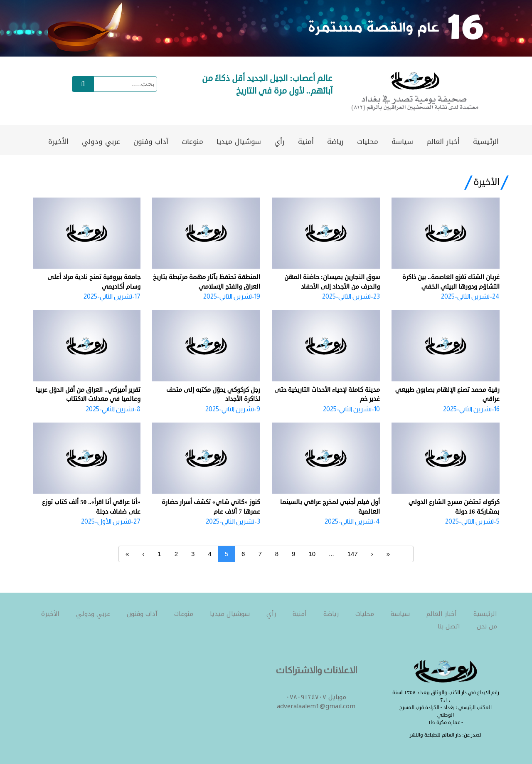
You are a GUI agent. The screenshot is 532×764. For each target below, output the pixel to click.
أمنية (306, 141)
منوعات (192, 141)
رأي (280, 141)
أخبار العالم (443, 141)
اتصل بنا (449, 626)
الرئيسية (486, 141)
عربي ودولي (101, 141)
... (331, 554)
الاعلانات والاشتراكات (316, 670)
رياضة (335, 141)
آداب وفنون (151, 141)
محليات (368, 141)
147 (353, 554)
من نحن (487, 626)
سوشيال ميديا (239, 141)
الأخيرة (58, 141)
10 (312, 554)
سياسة (402, 141)
